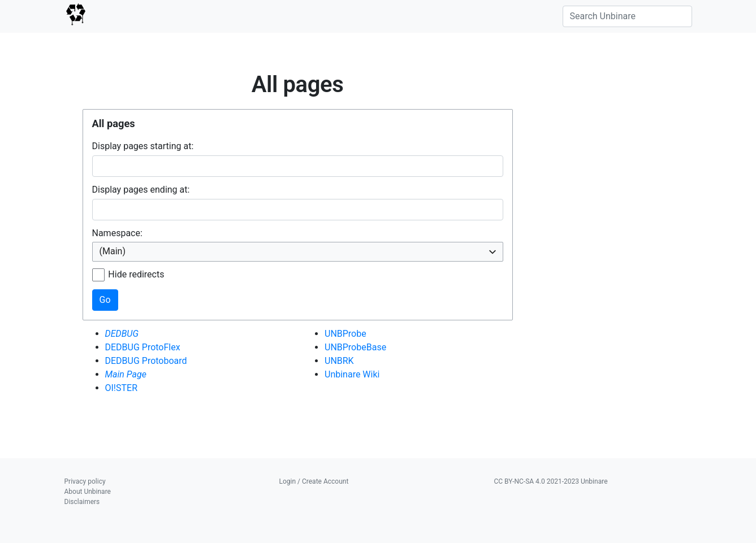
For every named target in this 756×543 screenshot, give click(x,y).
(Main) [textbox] (113, 251)
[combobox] (298, 252)
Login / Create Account (314, 481)
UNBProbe (345, 334)
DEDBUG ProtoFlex (143, 347)
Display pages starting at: (143, 146)
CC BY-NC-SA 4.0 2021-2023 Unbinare (551, 481)
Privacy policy (85, 481)
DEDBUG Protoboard (146, 361)
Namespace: (117, 233)
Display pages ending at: (141, 190)
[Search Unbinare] (627, 16)
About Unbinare (88, 492)
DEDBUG (122, 334)
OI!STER (121, 388)
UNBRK (339, 361)
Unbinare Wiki (352, 374)
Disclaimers (82, 502)
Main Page (126, 374)
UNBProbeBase (355, 347)
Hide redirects (136, 274)
